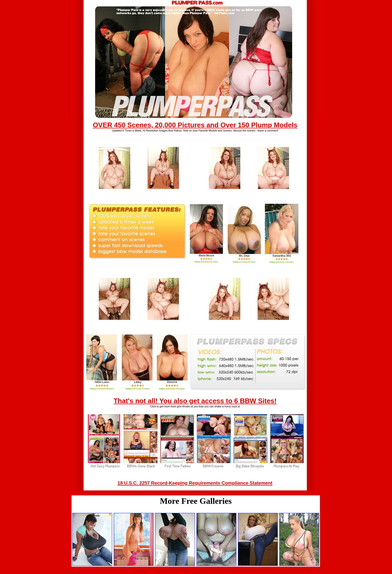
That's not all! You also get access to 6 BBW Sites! (195, 401)
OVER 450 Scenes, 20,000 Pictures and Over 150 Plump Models (195, 125)
